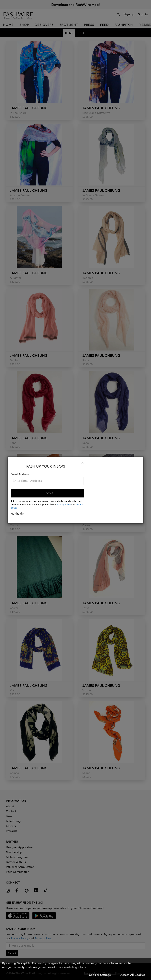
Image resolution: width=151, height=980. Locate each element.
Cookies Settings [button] (100, 975)
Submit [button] (47, 493)
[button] (75, 969)
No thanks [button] (17, 514)
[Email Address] (47, 481)
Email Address (20, 474)
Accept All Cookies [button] (133, 975)
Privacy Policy (64, 504)
